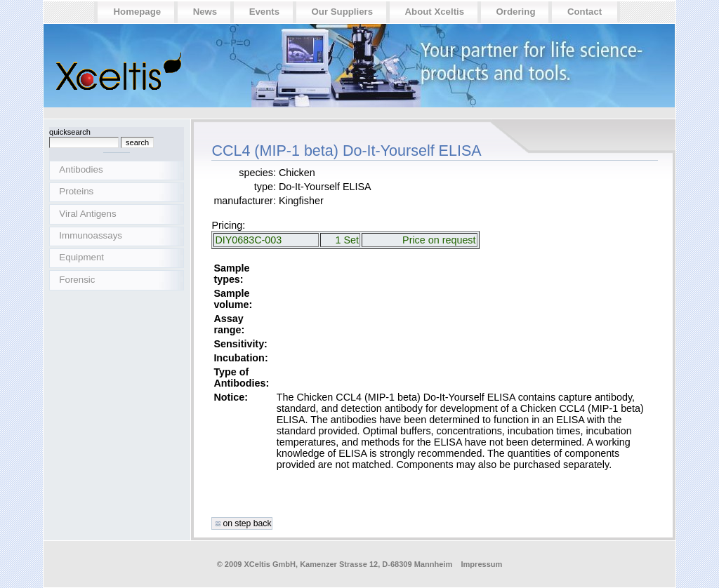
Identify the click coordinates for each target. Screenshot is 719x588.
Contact (585, 12)
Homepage (137, 12)
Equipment (81, 257)
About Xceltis (435, 12)
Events (264, 12)
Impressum (481, 564)
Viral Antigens (87, 214)
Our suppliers (343, 12)
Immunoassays (91, 235)
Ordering (516, 12)
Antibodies (81, 169)
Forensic (77, 280)
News (205, 12)
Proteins (76, 191)
